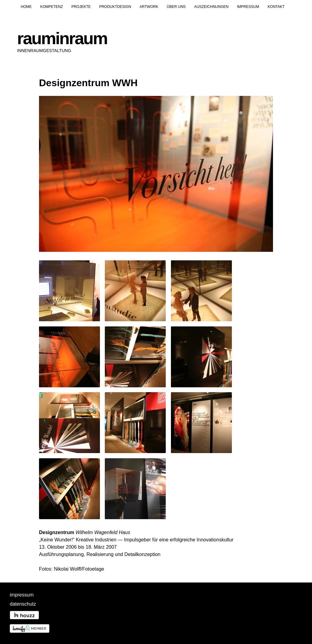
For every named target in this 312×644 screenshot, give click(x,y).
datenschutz (23, 604)
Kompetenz (52, 7)
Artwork (149, 7)
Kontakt (276, 7)
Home (26, 7)
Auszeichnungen (211, 7)
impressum (22, 595)
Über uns (176, 7)
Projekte (81, 7)
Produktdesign (115, 7)
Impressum (248, 7)
